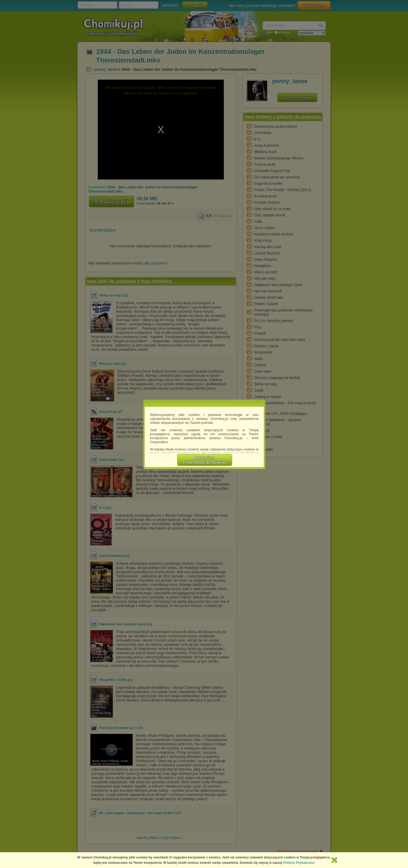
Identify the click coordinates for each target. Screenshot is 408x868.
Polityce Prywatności (299, 863)
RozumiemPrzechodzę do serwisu (205, 460)
